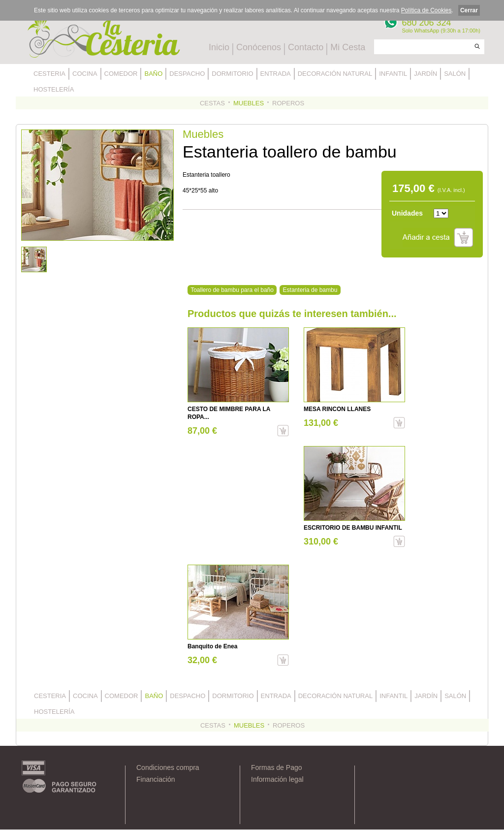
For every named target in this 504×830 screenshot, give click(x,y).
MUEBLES (249, 103)
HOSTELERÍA (54, 89)
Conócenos (259, 47)
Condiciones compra (168, 767)
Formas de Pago (277, 767)
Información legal (277, 779)
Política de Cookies (426, 10)
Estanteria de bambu (310, 290)
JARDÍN (425, 74)
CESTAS (212, 103)
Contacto (306, 47)
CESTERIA (49, 74)
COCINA (85, 74)
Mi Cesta (348, 47)
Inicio (219, 47)
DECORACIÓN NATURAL (335, 74)
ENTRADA (276, 74)
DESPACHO (187, 74)
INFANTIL (393, 74)
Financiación (156, 779)
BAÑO (153, 74)
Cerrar (469, 10)
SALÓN (455, 74)
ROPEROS (288, 103)
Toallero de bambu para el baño (232, 290)
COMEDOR (121, 74)
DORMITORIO (232, 74)
